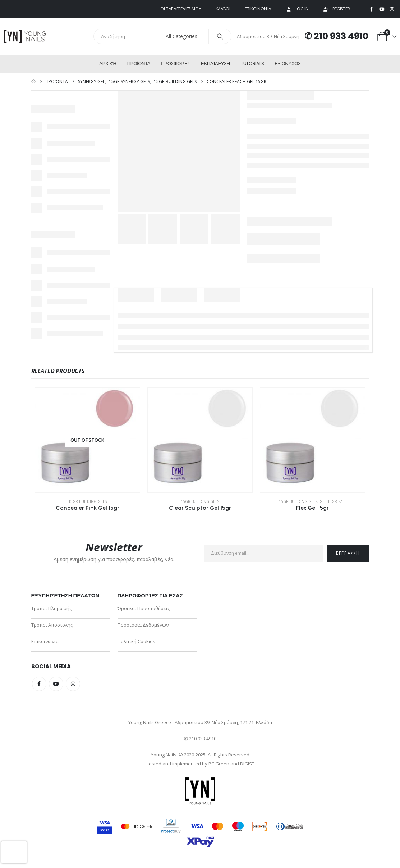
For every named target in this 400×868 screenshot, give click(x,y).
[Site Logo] (25, 36)
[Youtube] (382, 9)
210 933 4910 (341, 36)
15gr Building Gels (88, 501)
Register (337, 9)
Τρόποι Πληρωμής (51, 608)
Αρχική (108, 63)
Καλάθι (223, 9)
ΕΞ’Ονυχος (288, 63)
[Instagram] (392, 9)
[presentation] (14, 852)
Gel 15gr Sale (333, 501)
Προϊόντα (139, 63)
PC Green (219, 764)
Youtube (56, 684)
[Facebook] (371, 9)
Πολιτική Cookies (136, 641)
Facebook (39, 684)
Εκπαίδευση (215, 63)
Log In (297, 9)
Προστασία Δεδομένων (143, 625)
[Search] (220, 36)
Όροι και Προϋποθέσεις (144, 608)
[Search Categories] (185, 36)
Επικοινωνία (258, 9)
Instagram (73, 684)
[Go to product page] (88, 440)
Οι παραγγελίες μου (181, 9)
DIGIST (247, 764)
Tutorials (252, 63)
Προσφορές (176, 63)
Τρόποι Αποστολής (52, 625)
